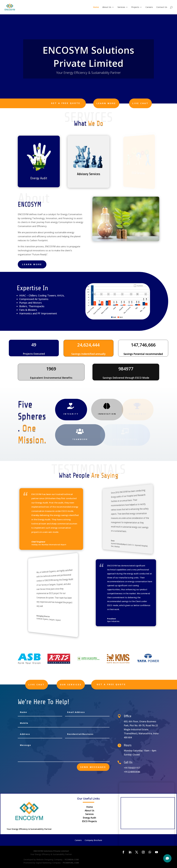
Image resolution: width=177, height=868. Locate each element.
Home (96, 7)
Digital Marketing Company (48, 863)
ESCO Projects (89, 821)
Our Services (82, 685)
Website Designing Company (49, 860)
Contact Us (162, 7)
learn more (106, 103)
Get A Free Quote (66, 103)
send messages (93, 767)
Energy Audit (89, 818)
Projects (135, 7)
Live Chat (140, 103)
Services (121, 7)
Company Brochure (93, 840)
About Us (107, 7)
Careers (149, 7)
